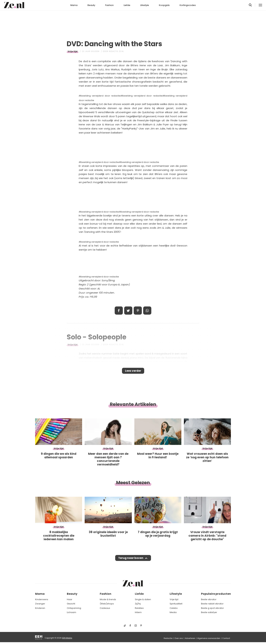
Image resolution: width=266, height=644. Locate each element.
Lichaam (72, 612)
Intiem (138, 612)
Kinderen (40, 608)
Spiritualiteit (176, 604)
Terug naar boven (131, 561)
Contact (226, 638)
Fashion (109, 5)
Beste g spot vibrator (212, 608)
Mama (74, 5)
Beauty (91, 5)
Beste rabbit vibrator (212, 604)
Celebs (174, 608)
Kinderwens (42, 599)
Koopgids (164, 5)
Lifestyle (145, 5)
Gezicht (71, 604)
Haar (70, 599)
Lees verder (133, 372)
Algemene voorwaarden (209, 638)
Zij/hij (138, 604)
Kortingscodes (188, 5)
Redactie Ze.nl (116, 51)
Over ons (179, 638)
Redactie (168, 638)
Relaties (139, 608)
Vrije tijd (73, 51)
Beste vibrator (209, 599)
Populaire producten (216, 594)
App (147, 311)
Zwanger (40, 604)
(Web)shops (107, 604)
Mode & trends (108, 599)
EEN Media (67, 638)
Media (173, 612)
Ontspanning (74, 608)
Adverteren (190, 638)
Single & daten (143, 599)
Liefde (127, 5)
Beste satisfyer (209, 612)
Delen (119, 311)
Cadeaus (105, 608)
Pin (138, 311)
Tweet (128, 311)
